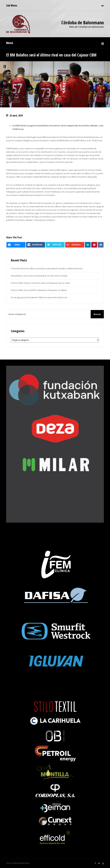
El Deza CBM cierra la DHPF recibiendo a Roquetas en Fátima (39, 290)
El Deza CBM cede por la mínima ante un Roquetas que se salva (41, 283)
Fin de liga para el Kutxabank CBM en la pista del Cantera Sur (39, 297)
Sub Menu (12, 5)
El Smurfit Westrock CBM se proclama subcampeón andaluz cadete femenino (47, 268)
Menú (10, 43)
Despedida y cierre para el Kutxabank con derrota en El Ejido (39, 276)
